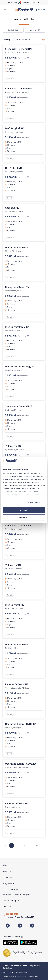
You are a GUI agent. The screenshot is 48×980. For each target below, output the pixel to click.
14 (36, 845)
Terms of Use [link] (8, 972)
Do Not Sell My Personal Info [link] (14, 977)
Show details (34, 502)
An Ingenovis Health (19, 966)
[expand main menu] (5, 10)
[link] (24, 10)
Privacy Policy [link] (22, 972)
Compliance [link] (34, 977)
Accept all (24, 510)
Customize (24, 518)
